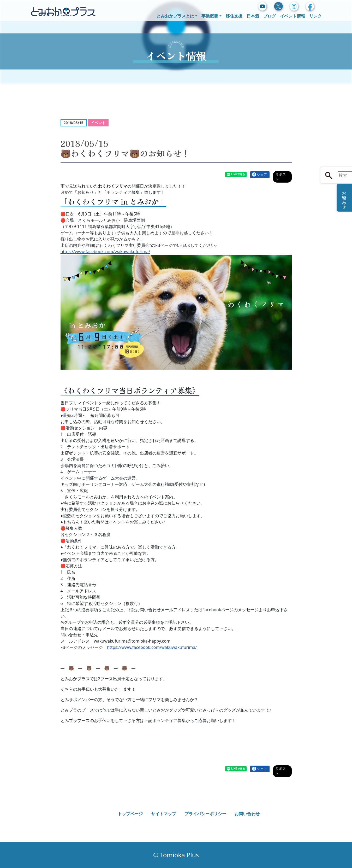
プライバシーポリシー (205, 814)
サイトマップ (164, 814)
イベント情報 (293, 16)
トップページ (130, 814)
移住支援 (234, 16)
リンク (315, 16)
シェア (262, 174)
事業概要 (210, 16)
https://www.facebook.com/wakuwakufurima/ (105, 252)
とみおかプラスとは (175, 16)
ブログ (270, 16)
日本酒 (253, 16)
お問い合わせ (247, 814)
